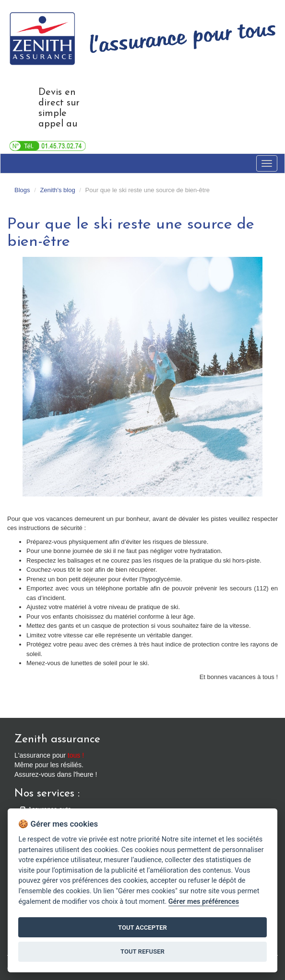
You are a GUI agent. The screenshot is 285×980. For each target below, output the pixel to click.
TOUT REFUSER (142, 951)
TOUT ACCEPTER (142, 928)
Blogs (22, 190)
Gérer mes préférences (204, 902)
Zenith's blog (57, 190)
